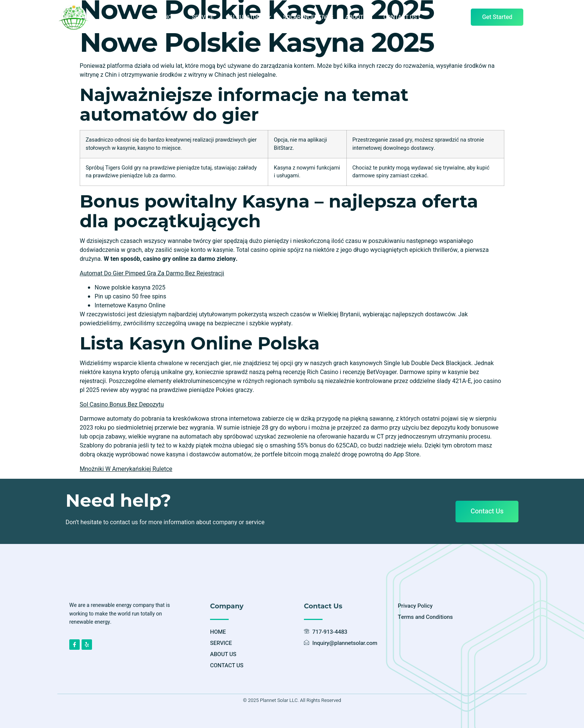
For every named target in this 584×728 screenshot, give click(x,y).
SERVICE (203, 17)
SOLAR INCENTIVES (308, 17)
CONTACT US (400, 17)
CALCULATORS (249, 17)
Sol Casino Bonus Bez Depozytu (122, 405)
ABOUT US (358, 17)
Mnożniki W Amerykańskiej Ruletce (126, 469)
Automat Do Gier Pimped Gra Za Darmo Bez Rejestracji (152, 273)
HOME (172, 17)
